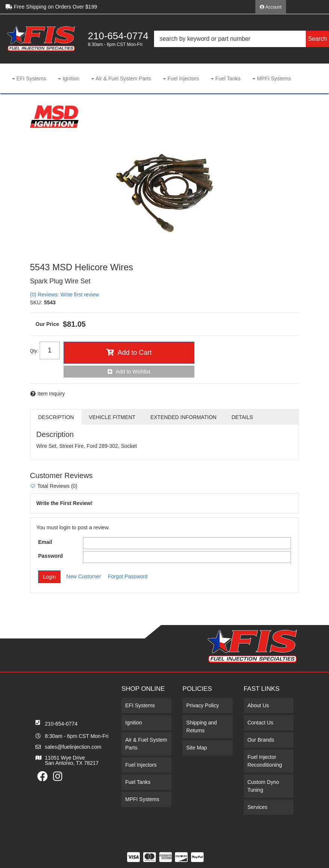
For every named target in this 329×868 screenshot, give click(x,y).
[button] (242, 39)
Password (50, 556)
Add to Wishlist (133, 372)
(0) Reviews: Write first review (64, 295)
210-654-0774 (61, 724)
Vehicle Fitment (112, 417)
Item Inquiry (51, 394)
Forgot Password (128, 576)
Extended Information (183, 417)
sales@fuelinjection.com (73, 747)
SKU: (36, 302)
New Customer (84, 576)
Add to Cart (134, 353)
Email (45, 542)
